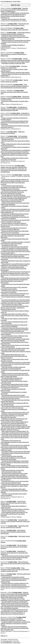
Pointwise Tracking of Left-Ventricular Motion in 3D (15, 412)
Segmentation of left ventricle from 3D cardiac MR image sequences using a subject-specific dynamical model (15, 437)
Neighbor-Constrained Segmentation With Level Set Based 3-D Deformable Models (15, 376)
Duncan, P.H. (4, 562)
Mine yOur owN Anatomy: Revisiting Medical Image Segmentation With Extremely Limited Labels (15, 349)
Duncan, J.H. (4, 136)
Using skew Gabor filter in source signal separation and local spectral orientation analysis (15, 482)
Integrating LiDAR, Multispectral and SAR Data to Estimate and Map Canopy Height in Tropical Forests (15, 603)
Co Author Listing (16, 8)
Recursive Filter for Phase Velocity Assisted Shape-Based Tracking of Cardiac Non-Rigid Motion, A (15, 423)
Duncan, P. (3, 551)
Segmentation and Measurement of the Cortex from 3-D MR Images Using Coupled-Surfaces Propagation (15, 434)
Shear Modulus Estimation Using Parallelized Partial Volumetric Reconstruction (13, 532)
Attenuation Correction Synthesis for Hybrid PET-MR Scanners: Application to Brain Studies (15, 221)
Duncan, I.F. (4, 107)
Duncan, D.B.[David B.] (7, 80)
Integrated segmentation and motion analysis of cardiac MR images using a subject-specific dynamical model (15, 315)
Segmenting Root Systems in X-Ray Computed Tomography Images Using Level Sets (15, 521)
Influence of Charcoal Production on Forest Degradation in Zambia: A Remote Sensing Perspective (15, 599)
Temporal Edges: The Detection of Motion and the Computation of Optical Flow (14, 159)
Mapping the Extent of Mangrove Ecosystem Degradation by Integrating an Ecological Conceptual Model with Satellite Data (15, 37)
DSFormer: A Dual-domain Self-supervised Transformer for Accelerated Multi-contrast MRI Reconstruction (13, 269)
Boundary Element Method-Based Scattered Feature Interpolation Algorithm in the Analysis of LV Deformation (15, 236)
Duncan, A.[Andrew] (6, 8)
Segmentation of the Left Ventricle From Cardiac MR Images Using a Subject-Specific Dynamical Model (15, 446)
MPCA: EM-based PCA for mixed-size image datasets (16, 72)
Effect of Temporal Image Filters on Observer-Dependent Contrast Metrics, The (15, 563)
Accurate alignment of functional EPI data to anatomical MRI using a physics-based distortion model (15, 196)
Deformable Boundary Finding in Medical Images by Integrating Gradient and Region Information (15, 255)
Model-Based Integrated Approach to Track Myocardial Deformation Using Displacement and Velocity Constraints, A (14, 356)
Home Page (26, 175)
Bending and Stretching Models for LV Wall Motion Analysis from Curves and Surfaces (15, 232)
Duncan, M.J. (4, 536)
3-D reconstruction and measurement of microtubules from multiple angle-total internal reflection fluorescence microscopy (13, 187)
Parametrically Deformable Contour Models (13, 395)
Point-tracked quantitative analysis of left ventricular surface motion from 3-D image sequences (15, 407)
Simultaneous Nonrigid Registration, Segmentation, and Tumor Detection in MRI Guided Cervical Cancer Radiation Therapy (15, 462)
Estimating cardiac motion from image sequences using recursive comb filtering (14, 291)
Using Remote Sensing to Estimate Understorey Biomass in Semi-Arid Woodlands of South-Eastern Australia (15, 86)
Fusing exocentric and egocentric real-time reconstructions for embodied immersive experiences (15, 578)
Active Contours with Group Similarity (12, 201)
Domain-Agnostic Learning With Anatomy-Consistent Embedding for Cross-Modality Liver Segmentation (15, 265)
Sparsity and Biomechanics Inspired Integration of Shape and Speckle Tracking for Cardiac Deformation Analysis (15, 467)
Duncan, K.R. (4, 526)
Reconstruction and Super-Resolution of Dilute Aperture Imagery (15, 24)
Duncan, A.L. (4, 24)
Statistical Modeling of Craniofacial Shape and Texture (16, 40)
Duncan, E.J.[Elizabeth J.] (7, 90)
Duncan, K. (4, 501)
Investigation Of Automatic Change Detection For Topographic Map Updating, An (14, 553)
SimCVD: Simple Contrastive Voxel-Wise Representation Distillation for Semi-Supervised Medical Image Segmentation (13, 458)
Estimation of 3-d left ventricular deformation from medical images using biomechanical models (15, 294)
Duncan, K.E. (4, 520)
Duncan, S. (3, 574)
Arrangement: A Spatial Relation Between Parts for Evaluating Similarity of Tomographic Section (15, 215)
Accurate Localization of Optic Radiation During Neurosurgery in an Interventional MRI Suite (14, 199)
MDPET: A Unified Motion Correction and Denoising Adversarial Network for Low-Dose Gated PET (15, 340)
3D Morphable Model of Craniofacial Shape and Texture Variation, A (15, 33)
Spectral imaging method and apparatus (14, 81)
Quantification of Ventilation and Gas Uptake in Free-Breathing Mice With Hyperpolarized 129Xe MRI (14, 109)
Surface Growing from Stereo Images (11, 472)
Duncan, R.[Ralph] (5, 568)
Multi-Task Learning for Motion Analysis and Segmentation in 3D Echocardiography (13, 368)
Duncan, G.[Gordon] (6, 96)
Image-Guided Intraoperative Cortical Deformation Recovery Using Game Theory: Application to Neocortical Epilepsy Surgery (15, 308)
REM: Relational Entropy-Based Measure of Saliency (15, 509)
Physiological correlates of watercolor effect (13, 63)
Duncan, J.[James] (5, 113)
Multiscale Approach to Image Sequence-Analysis (15, 373)
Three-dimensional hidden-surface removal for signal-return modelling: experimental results (15, 569)
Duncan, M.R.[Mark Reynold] (8, 541)
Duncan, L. (3, 530)
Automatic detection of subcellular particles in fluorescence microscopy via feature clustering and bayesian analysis (14, 225)
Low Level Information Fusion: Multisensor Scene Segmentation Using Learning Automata (14, 337)
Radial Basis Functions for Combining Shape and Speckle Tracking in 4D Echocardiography (14, 419)
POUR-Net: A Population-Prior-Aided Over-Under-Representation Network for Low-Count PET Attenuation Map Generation (14, 416)
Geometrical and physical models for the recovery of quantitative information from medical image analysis (15, 302)
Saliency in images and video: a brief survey (13, 511)
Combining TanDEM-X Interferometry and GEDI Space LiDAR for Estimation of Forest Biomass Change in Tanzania (15, 623)
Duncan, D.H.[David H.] (7, 84)
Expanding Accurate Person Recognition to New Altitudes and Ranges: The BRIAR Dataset (14, 10)
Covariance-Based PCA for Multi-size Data (14, 67)
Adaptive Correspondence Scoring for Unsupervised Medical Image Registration (15, 204)
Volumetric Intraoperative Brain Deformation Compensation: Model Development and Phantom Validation (14, 491)
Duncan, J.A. (4, 132)
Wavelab (3, 542)
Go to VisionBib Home (7, 1)
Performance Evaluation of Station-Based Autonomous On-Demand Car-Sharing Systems (15, 98)
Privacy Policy (17, 1)
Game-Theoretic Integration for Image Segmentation (16, 300)
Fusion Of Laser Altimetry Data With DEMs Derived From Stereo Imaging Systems (13, 503)
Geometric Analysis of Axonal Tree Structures (14, 19)
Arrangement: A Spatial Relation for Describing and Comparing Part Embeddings (15, 218)
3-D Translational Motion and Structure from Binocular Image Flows (14, 137)
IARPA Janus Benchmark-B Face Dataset (13, 133)
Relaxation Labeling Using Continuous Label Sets (15, 425)
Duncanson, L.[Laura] (6, 592)
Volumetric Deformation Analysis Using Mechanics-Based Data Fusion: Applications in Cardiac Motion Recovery (15, 486)
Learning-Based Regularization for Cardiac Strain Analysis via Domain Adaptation (14, 326)
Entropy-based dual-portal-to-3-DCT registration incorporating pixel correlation (14, 288)
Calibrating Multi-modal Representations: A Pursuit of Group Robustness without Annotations (15, 243)
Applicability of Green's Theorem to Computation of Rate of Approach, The (15, 115)
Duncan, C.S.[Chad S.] (6, 59)
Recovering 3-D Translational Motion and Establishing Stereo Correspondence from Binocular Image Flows (15, 151)
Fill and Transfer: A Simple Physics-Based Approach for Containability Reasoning (14, 547)
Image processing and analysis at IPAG (12, 305)
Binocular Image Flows (8, 139)
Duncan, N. (4, 545)
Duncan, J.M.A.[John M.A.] (8, 166)
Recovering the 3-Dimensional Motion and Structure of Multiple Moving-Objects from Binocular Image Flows (15, 155)
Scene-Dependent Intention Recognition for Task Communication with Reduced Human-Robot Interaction (14, 514)
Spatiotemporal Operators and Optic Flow (13, 470)
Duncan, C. (4, 33)
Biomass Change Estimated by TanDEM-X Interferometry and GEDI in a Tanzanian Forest (13, 620)
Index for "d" (4, 636)
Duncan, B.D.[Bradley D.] (7, 28)
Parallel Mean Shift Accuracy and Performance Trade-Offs (15, 527)
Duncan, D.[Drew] (5, 66)
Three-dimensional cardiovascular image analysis (15, 473)
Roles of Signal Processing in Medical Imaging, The (15, 431)
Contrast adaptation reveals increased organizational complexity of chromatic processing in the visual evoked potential (15, 60)
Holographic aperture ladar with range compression (14, 30)
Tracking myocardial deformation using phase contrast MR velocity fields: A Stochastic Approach (14, 476)
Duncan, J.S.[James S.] (7, 175)
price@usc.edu (7, 641)
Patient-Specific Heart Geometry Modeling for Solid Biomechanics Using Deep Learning (15, 398)
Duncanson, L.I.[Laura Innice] (8, 617)
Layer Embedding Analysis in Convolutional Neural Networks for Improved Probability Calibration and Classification (15, 123)
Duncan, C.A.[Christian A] (7, 53)
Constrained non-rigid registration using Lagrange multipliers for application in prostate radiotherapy (14, 247)
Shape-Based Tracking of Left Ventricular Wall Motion (16, 452)
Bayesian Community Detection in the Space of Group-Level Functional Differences (14, 229)
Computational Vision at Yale (9, 245)
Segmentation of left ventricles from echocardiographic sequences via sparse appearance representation (15, 442)
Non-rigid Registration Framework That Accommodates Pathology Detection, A (12, 379)
